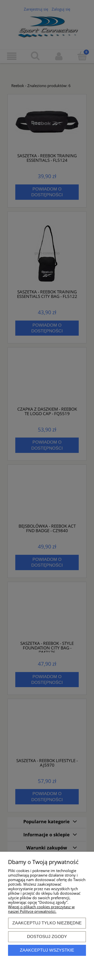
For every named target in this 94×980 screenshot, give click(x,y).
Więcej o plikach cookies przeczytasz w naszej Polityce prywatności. (41, 909)
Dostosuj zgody (47, 936)
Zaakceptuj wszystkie (47, 950)
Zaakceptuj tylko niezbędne (47, 923)
